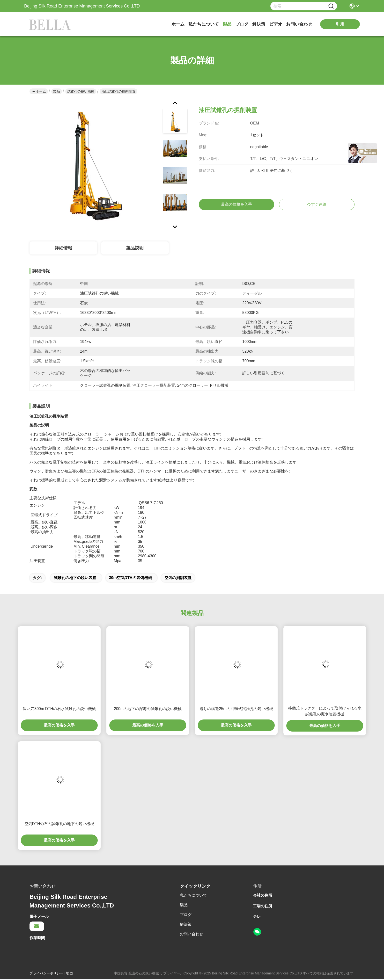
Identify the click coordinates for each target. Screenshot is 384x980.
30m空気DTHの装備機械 (130, 578)
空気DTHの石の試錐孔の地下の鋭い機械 (59, 824)
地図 (69, 973)
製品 (227, 24)
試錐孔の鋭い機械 (81, 91)
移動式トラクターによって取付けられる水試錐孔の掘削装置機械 (325, 711)
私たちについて (204, 24)
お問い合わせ (299, 24)
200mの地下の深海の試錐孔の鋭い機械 (148, 709)
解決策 (259, 24)
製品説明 (135, 248)
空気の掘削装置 (178, 578)
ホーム (178, 24)
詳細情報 (63, 248)
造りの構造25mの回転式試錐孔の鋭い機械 (236, 709)
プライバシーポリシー (46, 973)
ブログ (242, 24)
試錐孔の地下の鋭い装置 (75, 578)
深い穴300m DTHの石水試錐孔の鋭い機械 (59, 709)
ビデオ (276, 24)
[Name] (331, 6)
